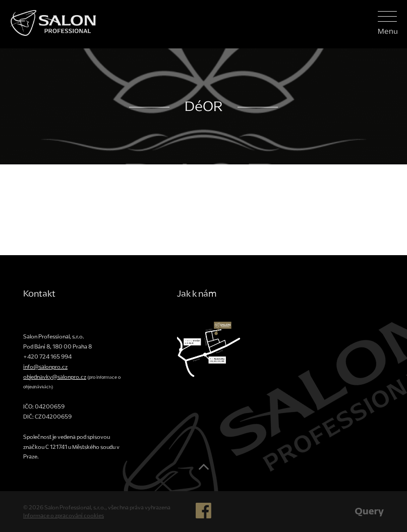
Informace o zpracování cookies (64, 515)
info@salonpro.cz (45, 367)
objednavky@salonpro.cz (55, 377)
